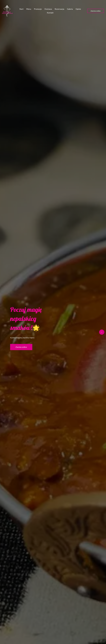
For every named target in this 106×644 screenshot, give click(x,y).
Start (21, 9)
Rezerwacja (59, 9)
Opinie (78, 9)
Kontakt (50, 13)
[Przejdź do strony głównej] (7, 11)
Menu (29, 9)
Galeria (70, 9)
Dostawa (48, 9)
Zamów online (96, 11)
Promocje (38, 9)
